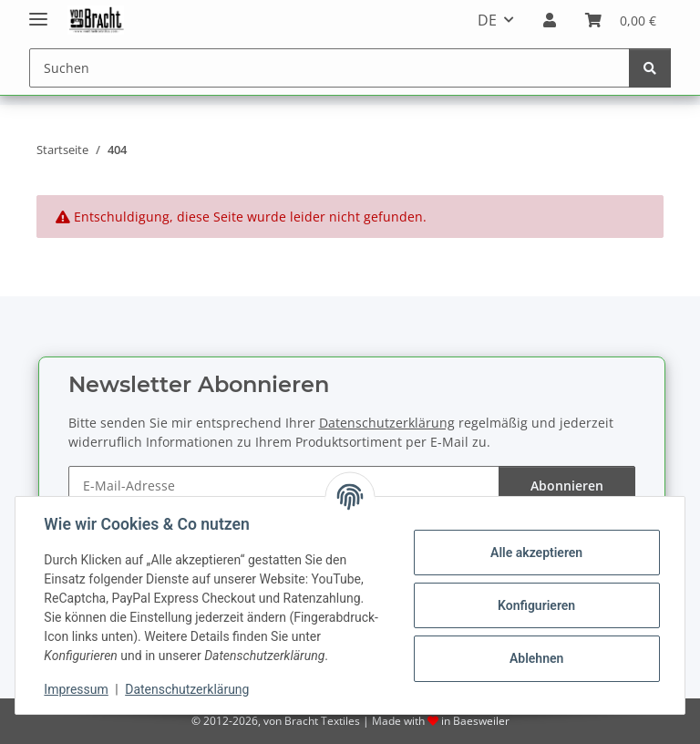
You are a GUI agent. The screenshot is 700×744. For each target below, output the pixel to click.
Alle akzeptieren (535, 553)
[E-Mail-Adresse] (284, 486)
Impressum (77, 689)
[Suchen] (329, 68)
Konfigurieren (535, 605)
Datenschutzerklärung (188, 689)
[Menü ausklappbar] (38, 11)
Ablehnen (535, 658)
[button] (550, 20)
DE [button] (487, 20)
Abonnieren (567, 486)
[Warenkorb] (621, 20)
